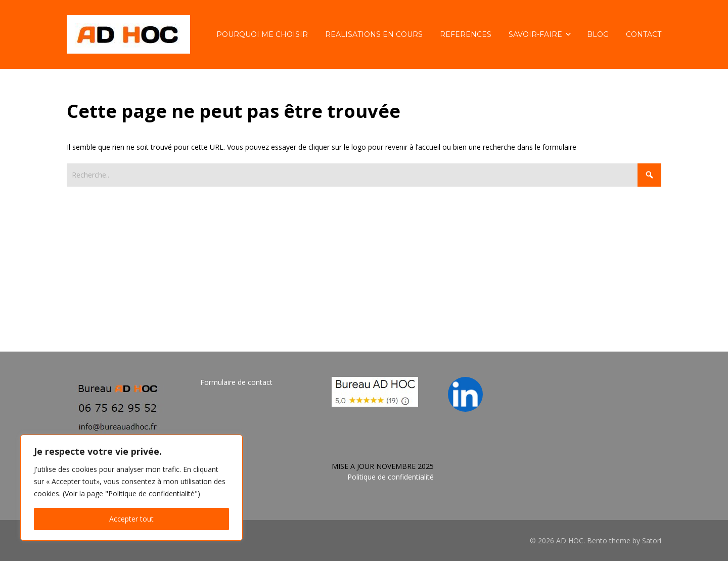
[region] (131, 488)
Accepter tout (131, 519)
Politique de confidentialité (391, 477)
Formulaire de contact (236, 382)
